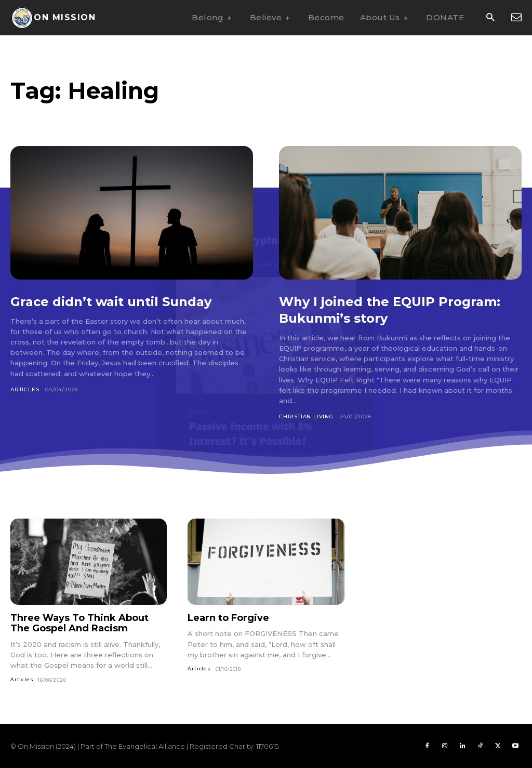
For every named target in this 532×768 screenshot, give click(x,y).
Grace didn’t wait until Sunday (125, 301)
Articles (25, 389)
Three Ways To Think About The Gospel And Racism (79, 623)
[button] (490, 18)
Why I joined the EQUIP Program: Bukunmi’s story (377, 309)
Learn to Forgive (228, 618)
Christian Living (306, 416)
